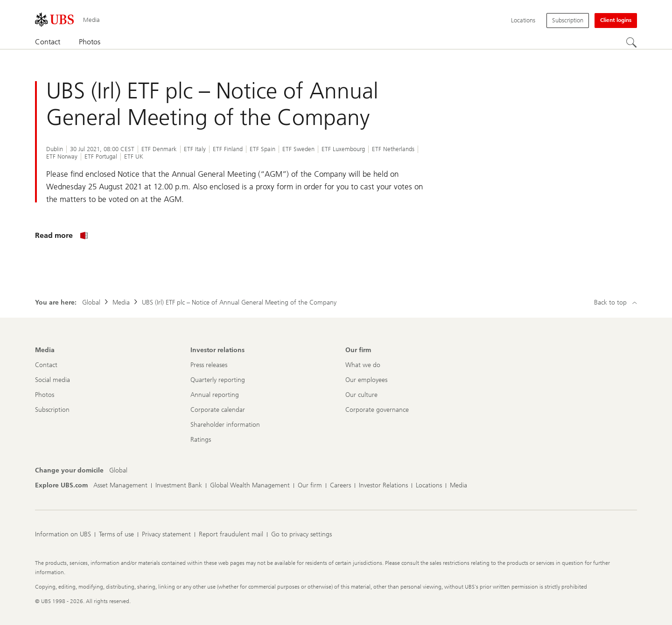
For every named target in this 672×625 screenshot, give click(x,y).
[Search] (631, 42)
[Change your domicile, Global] (118, 471)
